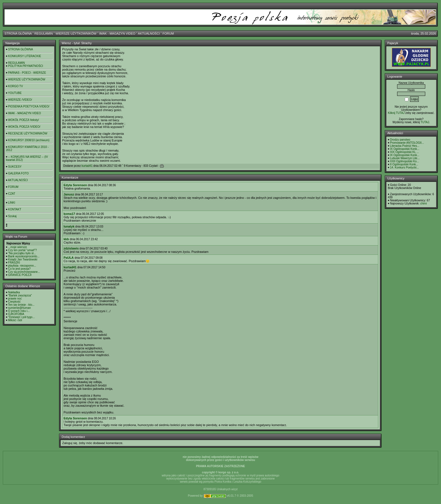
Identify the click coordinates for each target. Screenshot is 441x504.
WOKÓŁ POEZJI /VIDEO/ (24, 127)
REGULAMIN (43, 33)
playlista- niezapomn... (22, 266)
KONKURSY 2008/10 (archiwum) (29, 140)
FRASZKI (14, 263)
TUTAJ (425, 122)
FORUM (168, 33)
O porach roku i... (19, 311)
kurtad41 (87, 166)
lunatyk (69, 226)
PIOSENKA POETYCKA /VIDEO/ (29, 106)
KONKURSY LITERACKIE (25, 56)
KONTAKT (15, 209)
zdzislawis (71, 248)
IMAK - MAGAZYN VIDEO (117, 33)
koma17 (69, 214)
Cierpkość (14, 302)
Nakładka (14, 292)
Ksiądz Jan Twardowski (23, 259)
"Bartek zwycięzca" (20, 295)
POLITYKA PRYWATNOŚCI (26, 66)
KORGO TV (16, 86)
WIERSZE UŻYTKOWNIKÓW (76, 33)
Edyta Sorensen (75, 185)
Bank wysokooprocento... (24, 256)
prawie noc (15, 299)
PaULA (69, 258)
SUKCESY (15, 167)
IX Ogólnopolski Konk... (405, 149)
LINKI (12, 203)
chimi (423, 203)
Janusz (69, 194)
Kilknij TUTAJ (396, 113)
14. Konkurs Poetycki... (404, 167)
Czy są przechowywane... (24, 272)
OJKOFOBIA (16, 314)
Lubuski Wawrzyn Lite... (405, 158)
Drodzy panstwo (400, 140)
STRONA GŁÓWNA (18, 33)
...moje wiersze (18, 247)
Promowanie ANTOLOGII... (407, 143)
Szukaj (12, 216)
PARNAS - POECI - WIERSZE (27, 73)
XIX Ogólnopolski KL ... (404, 152)
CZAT (12, 194)
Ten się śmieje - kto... (21, 305)
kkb (66, 239)
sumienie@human (20, 308)
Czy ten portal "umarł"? (22, 250)
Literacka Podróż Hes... (405, 146)
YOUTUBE (15, 93)
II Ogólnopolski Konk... (404, 164)
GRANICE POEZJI (20, 275)
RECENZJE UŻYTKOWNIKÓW (28, 133)
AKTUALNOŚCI (149, 33)
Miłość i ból (15, 320)
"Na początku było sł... (22, 253)
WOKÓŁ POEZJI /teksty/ (23, 120)
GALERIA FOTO (18, 173)
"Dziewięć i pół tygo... (22, 317)
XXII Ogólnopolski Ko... (405, 161)
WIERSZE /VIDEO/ (20, 100)
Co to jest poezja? (19, 269)
